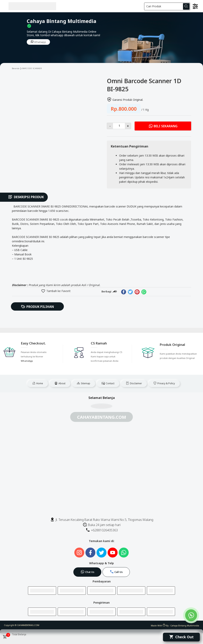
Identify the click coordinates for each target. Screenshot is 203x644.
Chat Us (87, 572)
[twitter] (130, 292)
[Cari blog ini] (167, 6)
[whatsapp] (144, 292)
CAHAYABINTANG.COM (28, 625)
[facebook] (124, 292)
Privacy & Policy (164, 383)
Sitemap (84, 383)
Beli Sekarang (163, 126)
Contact (108, 383)
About (60, 383)
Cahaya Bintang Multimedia (185, 626)
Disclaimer (134, 383)
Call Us (116, 572)
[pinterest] (137, 292)
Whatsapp (38, 42)
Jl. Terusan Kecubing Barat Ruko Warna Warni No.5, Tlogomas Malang (102, 520)
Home (38, 383)
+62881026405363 (102, 530)
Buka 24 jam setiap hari (102, 525)
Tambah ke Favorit (58, 291)
